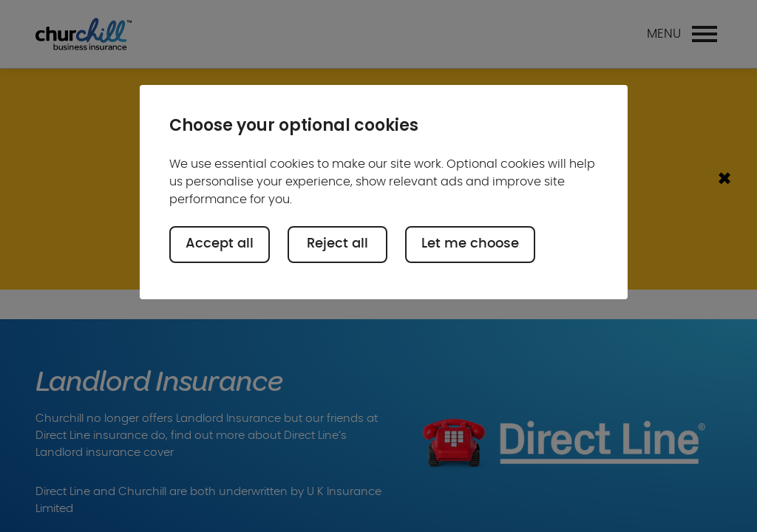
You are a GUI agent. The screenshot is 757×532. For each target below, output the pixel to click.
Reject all (337, 244)
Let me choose (470, 244)
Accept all (220, 244)
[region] (384, 192)
